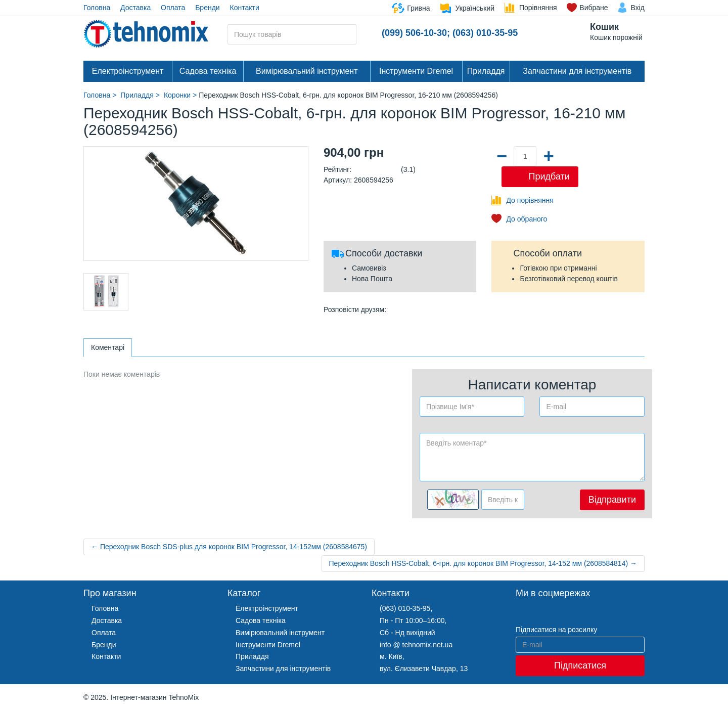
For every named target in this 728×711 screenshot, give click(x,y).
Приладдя (486, 71)
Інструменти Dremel (416, 71)
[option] (106, 292)
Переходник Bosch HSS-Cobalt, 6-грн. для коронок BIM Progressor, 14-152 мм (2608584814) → (483, 563)
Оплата (173, 8)
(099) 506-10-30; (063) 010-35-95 (450, 33)
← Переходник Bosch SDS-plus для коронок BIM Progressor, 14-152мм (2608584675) (229, 547)
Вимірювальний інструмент (307, 71)
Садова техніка (208, 71)
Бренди (207, 8)
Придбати (549, 176)
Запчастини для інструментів (577, 71)
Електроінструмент (128, 71)
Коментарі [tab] (108, 347)
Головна (97, 8)
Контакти (245, 8)
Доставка (135, 8)
